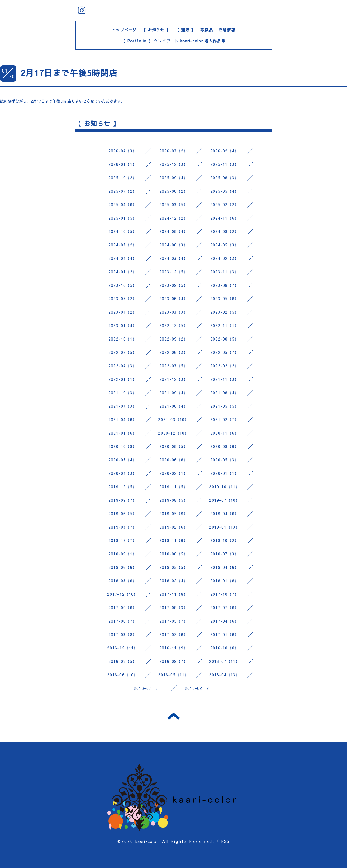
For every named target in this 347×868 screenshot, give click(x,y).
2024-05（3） (224, 245)
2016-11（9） (173, 648)
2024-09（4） (173, 231)
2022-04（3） (123, 366)
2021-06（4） (173, 406)
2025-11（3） (224, 164)
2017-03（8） (123, 634)
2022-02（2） (224, 366)
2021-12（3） (173, 379)
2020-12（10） (173, 433)
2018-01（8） (224, 581)
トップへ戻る (173, 716)
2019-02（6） (173, 527)
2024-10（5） (123, 231)
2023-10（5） (123, 285)
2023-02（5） (224, 312)
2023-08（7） (224, 285)
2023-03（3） (173, 312)
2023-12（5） (173, 272)
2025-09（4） (173, 178)
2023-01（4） (123, 325)
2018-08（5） (173, 554)
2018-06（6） (123, 567)
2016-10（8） (224, 648)
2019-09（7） (123, 500)
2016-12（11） (122, 648)
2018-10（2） (224, 540)
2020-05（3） (224, 460)
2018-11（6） (173, 540)
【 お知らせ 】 (156, 30)
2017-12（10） (122, 594)
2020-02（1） (173, 473)
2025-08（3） (224, 178)
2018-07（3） (224, 554)
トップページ (124, 30)
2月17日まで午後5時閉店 (69, 73)
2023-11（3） (224, 272)
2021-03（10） (173, 419)
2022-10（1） (123, 339)
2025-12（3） (173, 164)
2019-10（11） (224, 487)
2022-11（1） (224, 325)
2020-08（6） (224, 446)
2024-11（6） (224, 218)
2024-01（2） (123, 272)
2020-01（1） (224, 473)
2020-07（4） (123, 460)
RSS (226, 841)
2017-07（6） (224, 608)
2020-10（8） (123, 446)
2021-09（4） (173, 393)
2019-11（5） (173, 487)
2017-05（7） (173, 621)
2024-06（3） (173, 245)
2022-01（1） (123, 379)
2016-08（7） (173, 661)
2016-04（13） (224, 675)
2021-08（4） (224, 393)
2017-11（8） (173, 594)
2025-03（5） (173, 205)
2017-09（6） (123, 608)
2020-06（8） (173, 460)
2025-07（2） (123, 191)
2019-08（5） (173, 500)
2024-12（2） (173, 218)
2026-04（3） (123, 151)
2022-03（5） (173, 366)
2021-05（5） (224, 406)
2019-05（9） (173, 514)
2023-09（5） (173, 285)
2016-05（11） (173, 675)
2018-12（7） (123, 540)
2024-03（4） (173, 258)
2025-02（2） (224, 205)
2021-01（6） (123, 433)
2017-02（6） (173, 634)
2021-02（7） (224, 419)
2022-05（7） (224, 352)
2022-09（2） (173, 339)
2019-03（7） (123, 527)
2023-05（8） (224, 299)
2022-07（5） (123, 352)
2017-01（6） (224, 634)
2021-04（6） (123, 419)
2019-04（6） (224, 514)
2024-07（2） (123, 245)
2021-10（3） (123, 393)
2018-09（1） (123, 554)
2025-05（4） (224, 191)
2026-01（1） (123, 164)
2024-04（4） (123, 258)
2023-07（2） (123, 299)
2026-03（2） (173, 151)
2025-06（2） (173, 191)
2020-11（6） (224, 433)
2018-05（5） (173, 567)
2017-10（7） (224, 594)
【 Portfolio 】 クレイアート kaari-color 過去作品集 (173, 41)
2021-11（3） (224, 379)
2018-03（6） (123, 581)
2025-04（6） (123, 205)
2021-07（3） (123, 406)
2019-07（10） (224, 500)
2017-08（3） (173, 608)
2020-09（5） (173, 446)
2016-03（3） (148, 688)
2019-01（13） (224, 527)
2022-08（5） (224, 339)
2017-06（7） (123, 621)
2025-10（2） (123, 178)
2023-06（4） (173, 299)
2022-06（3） (173, 352)
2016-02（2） (199, 688)
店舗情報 (227, 30)
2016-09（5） (123, 661)
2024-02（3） (224, 258)
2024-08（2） (224, 231)
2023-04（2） (123, 312)
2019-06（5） (123, 514)
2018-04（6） (224, 567)
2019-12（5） (123, 487)
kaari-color (147, 841)
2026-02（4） (224, 151)
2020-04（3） (123, 473)
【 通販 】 (185, 30)
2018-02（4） (173, 581)
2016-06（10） (122, 675)
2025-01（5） (123, 218)
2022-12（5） (173, 325)
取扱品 (207, 30)
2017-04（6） (224, 621)
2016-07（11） (224, 661)
